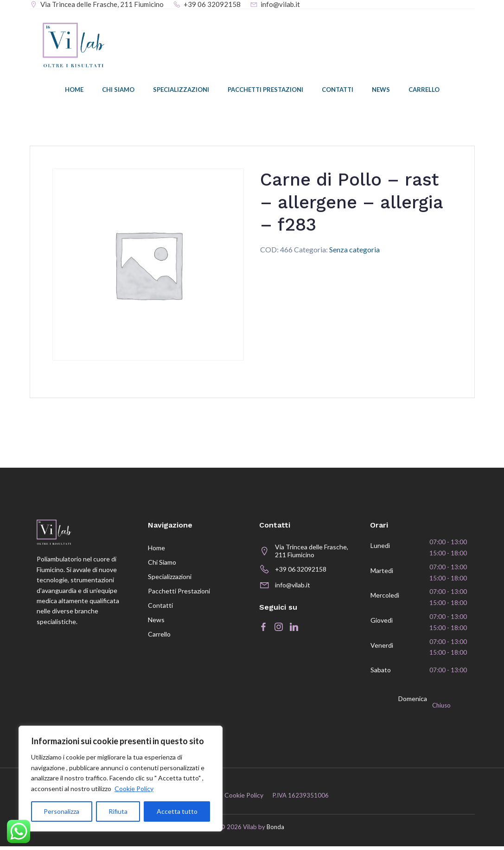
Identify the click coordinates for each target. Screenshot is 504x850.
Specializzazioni (181, 90)
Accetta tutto (177, 811)
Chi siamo (118, 90)
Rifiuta (118, 811)
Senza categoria (354, 250)
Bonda (275, 831)
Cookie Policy (134, 789)
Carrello (424, 90)
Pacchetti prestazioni (265, 90)
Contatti (338, 90)
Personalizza (61, 811)
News (381, 90)
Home (74, 90)
